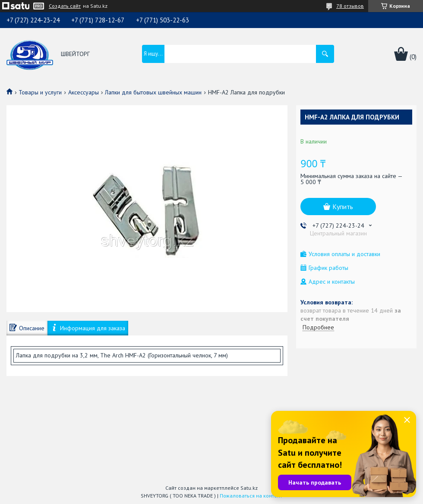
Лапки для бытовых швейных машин (153, 92)
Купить (343, 207)
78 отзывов (350, 6)
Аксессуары (84, 92)
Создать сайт (65, 6)
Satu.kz (249, 488)
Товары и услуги (40, 92)
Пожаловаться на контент (251, 496)
